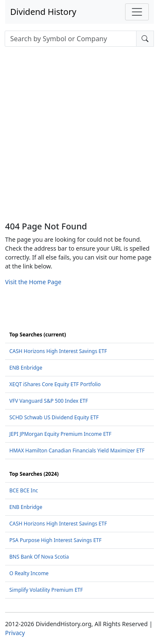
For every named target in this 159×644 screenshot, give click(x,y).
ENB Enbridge (26, 368)
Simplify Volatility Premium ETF (46, 590)
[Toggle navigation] (137, 12)
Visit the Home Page (33, 282)
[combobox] (71, 39)
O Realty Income (29, 573)
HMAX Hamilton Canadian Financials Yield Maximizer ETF (77, 451)
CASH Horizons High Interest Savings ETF (58, 351)
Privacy (15, 633)
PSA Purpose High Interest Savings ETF (55, 540)
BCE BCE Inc (24, 490)
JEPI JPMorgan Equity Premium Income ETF (60, 434)
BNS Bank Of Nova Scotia (39, 557)
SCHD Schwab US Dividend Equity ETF (54, 417)
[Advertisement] (79, 137)
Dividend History (43, 12)
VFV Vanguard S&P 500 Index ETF (49, 401)
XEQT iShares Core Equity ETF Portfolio (55, 384)
